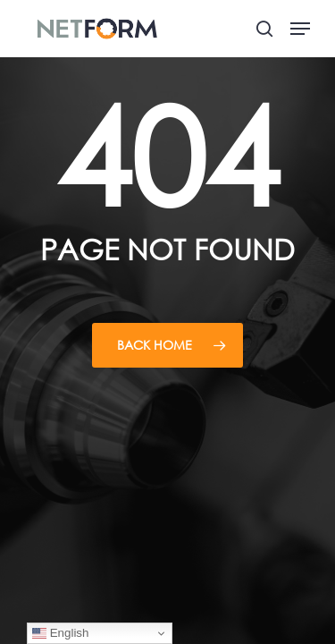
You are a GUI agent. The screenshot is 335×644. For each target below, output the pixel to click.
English (60, 633)
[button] (300, 29)
